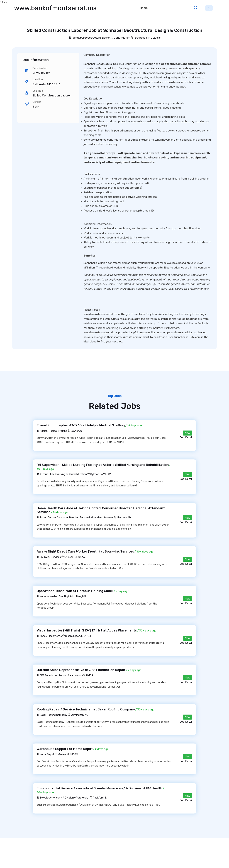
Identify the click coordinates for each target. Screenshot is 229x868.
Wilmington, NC (79, 715)
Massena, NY (124, 518)
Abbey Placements (49, 636)
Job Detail (186, 437)
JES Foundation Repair (51, 676)
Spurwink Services (49, 557)
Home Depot (45, 754)
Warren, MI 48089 (68, 754)
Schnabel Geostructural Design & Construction (99, 38)
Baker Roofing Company (52, 715)
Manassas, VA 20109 (81, 676)
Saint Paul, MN (78, 597)
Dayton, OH (77, 431)
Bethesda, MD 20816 (148, 38)
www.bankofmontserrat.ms (55, 8)
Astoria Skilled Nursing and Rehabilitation (62, 474)
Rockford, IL (100, 798)
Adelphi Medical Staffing (52, 431)
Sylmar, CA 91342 (101, 474)
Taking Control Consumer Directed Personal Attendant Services (75, 518)
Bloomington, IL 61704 (78, 636)
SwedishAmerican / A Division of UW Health (63, 798)
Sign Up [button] (209, 8)
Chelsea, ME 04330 (75, 557)
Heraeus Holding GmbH (51, 597)
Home (144, 8)
